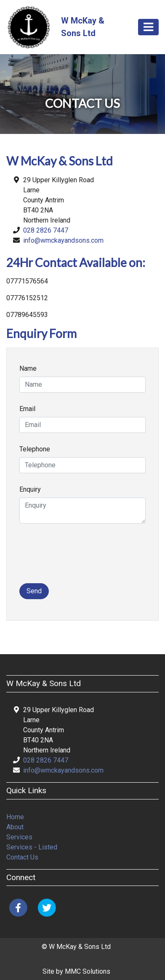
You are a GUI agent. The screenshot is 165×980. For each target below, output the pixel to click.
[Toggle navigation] (148, 27)
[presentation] (83, 558)
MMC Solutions (88, 971)
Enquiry (30, 489)
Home (15, 817)
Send (34, 591)
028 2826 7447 (46, 230)
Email (27, 409)
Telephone (35, 449)
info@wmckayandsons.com (63, 240)
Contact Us (22, 857)
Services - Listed (32, 847)
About (15, 827)
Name (28, 368)
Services (19, 837)
